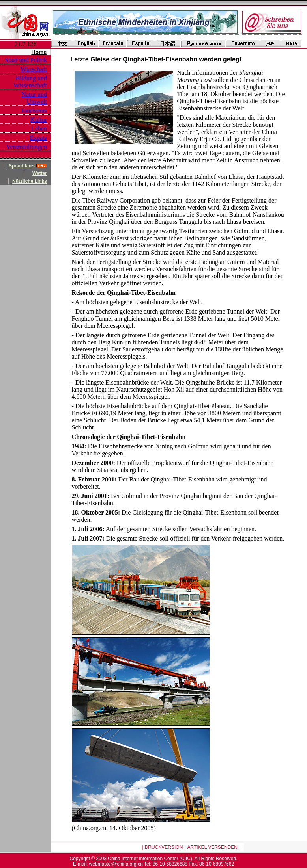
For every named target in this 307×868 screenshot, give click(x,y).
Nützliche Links (30, 181)
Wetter (40, 173)
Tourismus (34, 111)
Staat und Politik (26, 60)
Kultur (39, 120)
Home (39, 52)
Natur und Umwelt (34, 98)
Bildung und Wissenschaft (30, 82)
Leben (39, 129)
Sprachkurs (22, 166)
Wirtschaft (34, 69)
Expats (38, 138)
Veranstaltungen (27, 147)
